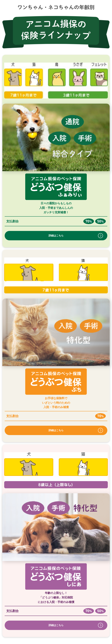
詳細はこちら (56, 236)
